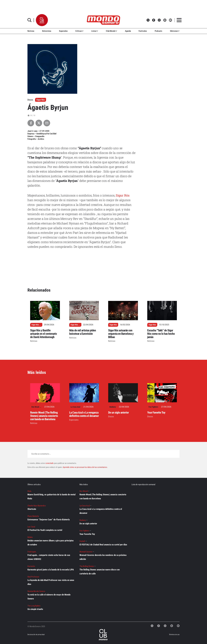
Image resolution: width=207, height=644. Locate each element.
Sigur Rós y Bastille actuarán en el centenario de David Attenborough (43, 334)
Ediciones (175, 31)
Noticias (31, 31)
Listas (95, 31)
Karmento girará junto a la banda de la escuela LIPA (51, 570)
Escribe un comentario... (41, 454)
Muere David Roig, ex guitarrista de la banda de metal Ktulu (51, 496)
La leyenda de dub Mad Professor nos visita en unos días (51, 582)
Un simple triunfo (35, 609)
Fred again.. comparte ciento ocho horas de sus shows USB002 (49, 557)
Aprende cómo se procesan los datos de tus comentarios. (85, 467)
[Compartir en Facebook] (31, 123)
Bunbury (113, 407)
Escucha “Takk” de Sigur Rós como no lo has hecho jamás (161, 334)
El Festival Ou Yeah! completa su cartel (45, 530)
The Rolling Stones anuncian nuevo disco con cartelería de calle (100, 572)
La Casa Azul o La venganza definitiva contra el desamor (84, 414)
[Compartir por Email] (47, 123)
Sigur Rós (41, 100)
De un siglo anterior (118, 413)
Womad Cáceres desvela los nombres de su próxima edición (103, 557)
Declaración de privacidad (36, 635)
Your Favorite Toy (156, 413)
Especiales (63, 31)
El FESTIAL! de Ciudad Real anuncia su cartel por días (103, 545)
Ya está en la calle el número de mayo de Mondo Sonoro (49, 597)
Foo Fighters (153, 407)
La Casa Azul (75, 407)
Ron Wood (35, 407)
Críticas (79, 31)
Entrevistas (47, 31)
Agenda (128, 31)
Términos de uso (174, 635)
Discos (111, 417)
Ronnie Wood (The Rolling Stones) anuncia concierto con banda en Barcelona (44, 416)
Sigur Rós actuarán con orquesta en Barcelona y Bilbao (121, 334)
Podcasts (158, 31)
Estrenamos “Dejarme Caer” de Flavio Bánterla (49, 520)
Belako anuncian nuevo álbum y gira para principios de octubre (51, 543)
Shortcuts (32, 509)
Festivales (143, 31)
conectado (49, 463)
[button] (42, 20)
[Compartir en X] (39, 123)
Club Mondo (112, 31)
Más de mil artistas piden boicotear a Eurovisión (83, 332)
